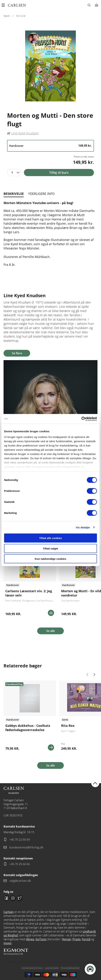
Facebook (6, 898)
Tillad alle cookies (50, 538)
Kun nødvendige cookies (50, 559)
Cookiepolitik (52, 967)
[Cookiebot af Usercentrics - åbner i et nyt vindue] (81, 419)
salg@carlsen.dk (20, 881)
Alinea (30, 939)
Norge (66, 939)
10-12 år (21, 16)
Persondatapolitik (70, 967)
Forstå (86, 939)
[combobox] (14, 173)
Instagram (13, 898)
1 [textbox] (12, 173)
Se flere (17, 353)
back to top (95, 783)
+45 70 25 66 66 (20, 864)
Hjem (7, 16)
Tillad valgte (50, 548)
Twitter (19, 898)
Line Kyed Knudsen (25, 133)
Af (9, 133)
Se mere (51, 747)
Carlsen (9, 912)
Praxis (77, 939)
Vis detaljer (83, 527)
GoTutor (41, 939)
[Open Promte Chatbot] (90, 969)
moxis (8, 943)
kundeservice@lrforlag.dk (26, 847)
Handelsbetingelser (32, 967)
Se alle (50, 631)
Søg (89, 5)
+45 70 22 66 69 (20, 840)
